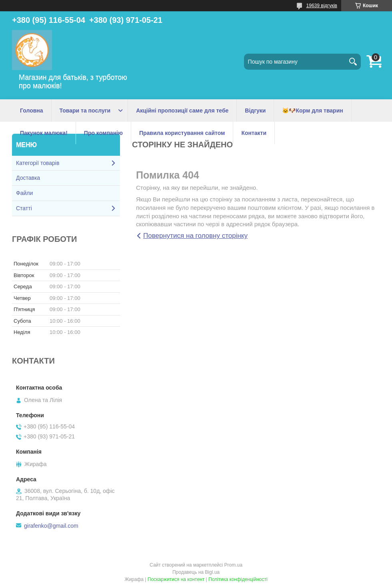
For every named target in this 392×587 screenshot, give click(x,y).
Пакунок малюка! (44, 133)
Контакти (254, 133)
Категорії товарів (38, 163)
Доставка (28, 178)
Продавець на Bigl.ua (196, 572)
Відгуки (255, 111)
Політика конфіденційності (238, 579)
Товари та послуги (85, 111)
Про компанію (103, 133)
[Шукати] (353, 62)
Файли (24, 193)
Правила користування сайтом (182, 133)
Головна (32, 111)
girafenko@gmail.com (51, 526)
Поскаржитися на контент (176, 579)
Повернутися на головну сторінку (195, 236)
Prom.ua (233, 565)
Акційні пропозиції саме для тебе (182, 111)
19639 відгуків (322, 6)
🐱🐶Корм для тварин (312, 111)
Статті (24, 208)
